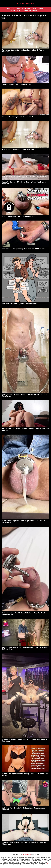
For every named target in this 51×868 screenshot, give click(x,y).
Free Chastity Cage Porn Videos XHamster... (18, 216)
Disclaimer (26, 9)
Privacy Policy (16, 10)
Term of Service (38, 9)
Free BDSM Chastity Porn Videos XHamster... (19, 117)
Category (17, 9)
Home (9, 9)
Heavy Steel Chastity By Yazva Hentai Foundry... (20, 304)
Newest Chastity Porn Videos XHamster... (17, 84)
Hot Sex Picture (25, 3)
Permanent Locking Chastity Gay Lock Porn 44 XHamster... (24, 249)
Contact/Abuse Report (32, 10)
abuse (48, 864)
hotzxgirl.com (27, 855)
